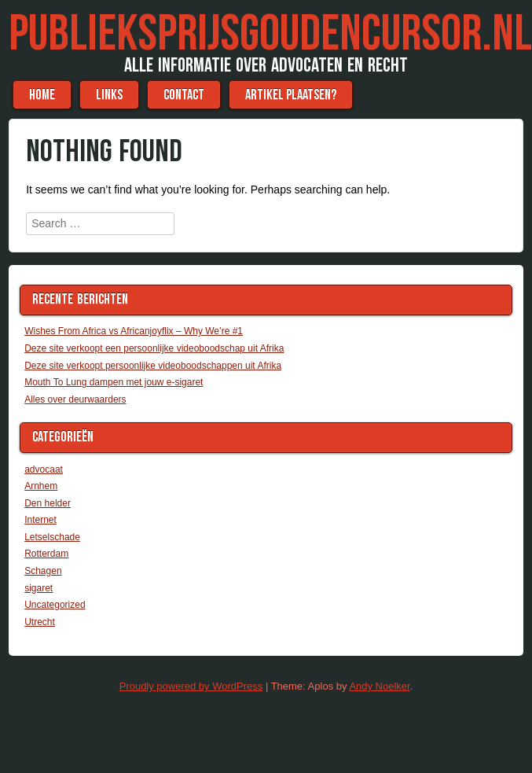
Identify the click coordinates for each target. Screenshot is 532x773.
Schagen (43, 571)
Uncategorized (55, 605)
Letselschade (52, 537)
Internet (40, 520)
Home (42, 95)
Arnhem (41, 486)
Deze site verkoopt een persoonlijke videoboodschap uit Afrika (154, 348)
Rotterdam (46, 554)
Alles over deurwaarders (75, 399)
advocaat (44, 469)
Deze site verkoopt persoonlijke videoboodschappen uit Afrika (153, 366)
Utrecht (40, 622)
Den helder (48, 503)
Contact (184, 95)
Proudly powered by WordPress (191, 686)
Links (109, 95)
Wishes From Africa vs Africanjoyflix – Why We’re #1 (134, 331)
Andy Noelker (379, 686)
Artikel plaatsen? (291, 95)
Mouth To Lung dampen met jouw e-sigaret (114, 382)
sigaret (39, 588)
